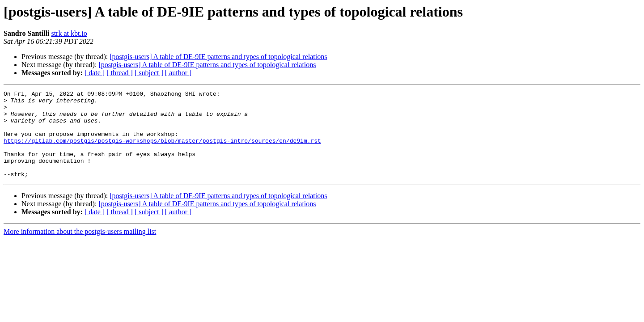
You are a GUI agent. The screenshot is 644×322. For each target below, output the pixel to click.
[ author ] (178, 73)
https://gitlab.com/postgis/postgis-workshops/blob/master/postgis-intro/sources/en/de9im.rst (162, 151)
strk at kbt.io (69, 33)
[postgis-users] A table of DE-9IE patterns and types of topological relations (218, 57)
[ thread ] (120, 73)
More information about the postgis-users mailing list (80, 249)
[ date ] (95, 73)
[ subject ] (149, 73)
